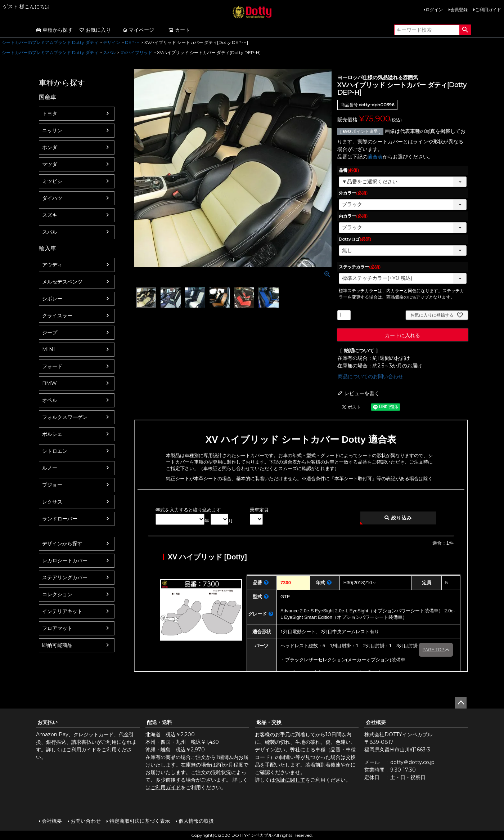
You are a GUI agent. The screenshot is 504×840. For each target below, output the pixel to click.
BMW (49, 383)
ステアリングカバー (65, 577)
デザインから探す (62, 544)
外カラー (353, 193)
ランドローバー (60, 519)
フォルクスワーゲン (65, 417)
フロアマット (57, 628)
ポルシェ (52, 434)
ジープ (50, 332)
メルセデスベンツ (62, 282)
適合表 (375, 157)
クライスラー (57, 316)
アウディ (52, 265)
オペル (50, 400)
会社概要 (376, 722)
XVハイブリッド (136, 52)
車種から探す (54, 30)
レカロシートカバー (65, 560)
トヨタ (50, 113)
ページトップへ (461, 703)
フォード (52, 366)
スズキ (50, 215)
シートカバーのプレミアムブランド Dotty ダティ (50, 42)
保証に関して (290, 780)
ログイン (434, 10)
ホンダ (50, 147)
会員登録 (459, 10)
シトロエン (55, 451)
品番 (349, 170)
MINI (49, 349)
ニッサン (52, 130)
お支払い (48, 722)
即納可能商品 (57, 645)
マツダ (50, 164)
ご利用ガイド (488, 10)
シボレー (52, 299)
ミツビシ (52, 181)
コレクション (57, 594)
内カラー (353, 216)
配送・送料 (159, 722)
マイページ (138, 30)
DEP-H (132, 42)
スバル (109, 52)
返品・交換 (269, 722)
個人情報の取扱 (196, 821)
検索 (465, 30)
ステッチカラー (360, 267)
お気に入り (95, 30)
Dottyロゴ (355, 239)
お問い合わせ (86, 821)
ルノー (50, 468)
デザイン (112, 42)
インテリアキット (62, 611)
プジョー (52, 485)
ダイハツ (52, 198)
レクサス (52, 502)
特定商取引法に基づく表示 (140, 821)
